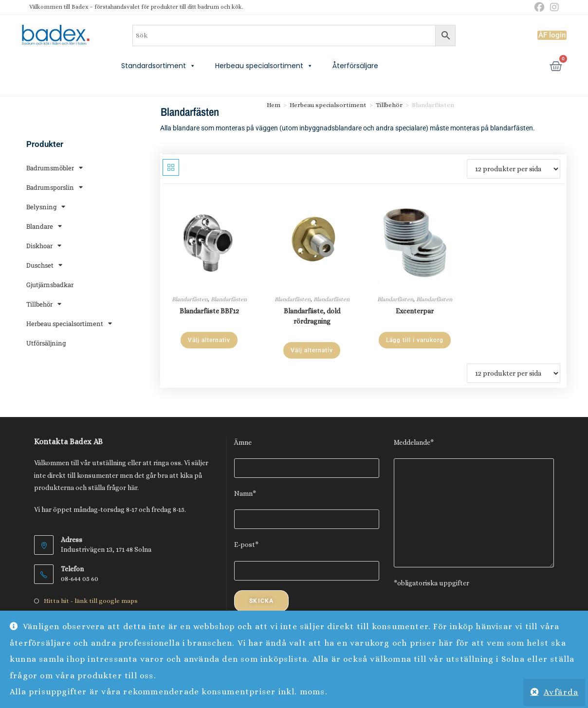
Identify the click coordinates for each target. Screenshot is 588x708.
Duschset (44, 265)
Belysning (46, 207)
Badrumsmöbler (55, 168)
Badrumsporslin (55, 187)
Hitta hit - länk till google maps (91, 601)
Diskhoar (44, 245)
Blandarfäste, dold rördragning (312, 316)
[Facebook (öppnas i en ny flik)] (539, 8)
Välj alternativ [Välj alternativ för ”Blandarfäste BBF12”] (209, 340)
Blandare (44, 226)
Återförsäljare (355, 66)
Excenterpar (415, 311)
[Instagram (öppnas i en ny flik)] (553, 8)
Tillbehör (44, 304)
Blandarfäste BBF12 (209, 311)
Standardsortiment (158, 66)
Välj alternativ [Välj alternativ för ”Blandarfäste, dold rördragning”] (312, 350)
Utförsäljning (46, 343)
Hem (274, 105)
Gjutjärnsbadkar (50, 285)
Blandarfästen (190, 299)
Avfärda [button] (561, 692)
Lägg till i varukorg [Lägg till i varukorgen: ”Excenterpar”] (415, 340)
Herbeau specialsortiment (264, 66)
